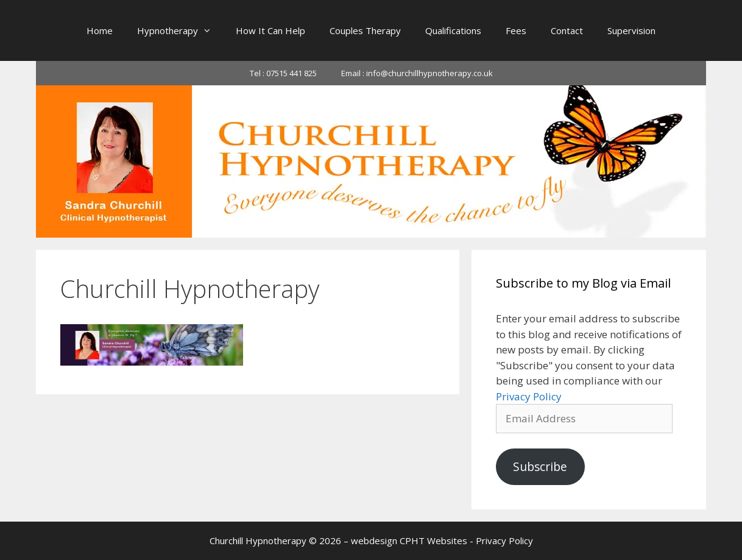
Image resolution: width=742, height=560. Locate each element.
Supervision (631, 30)
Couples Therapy (365, 30)
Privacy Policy (529, 396)
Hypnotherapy (180, 30)
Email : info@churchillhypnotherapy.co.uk (417, 73)
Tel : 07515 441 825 (283, 73)
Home (100, 30)
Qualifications (453, 30)
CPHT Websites (433, 541)
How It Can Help (270, 30)
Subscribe (540, 467)
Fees (516, 30)
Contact (567, 30)
